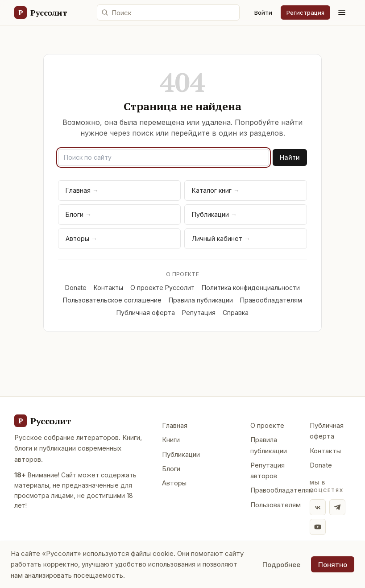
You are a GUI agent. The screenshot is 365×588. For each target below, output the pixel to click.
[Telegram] (337, 507)
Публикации (214, 214)
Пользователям (276, 505)
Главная (82, 190)
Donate (76, 288)
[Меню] (342, 12)
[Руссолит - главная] (42, 421)
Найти (290, 157)
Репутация (199, 313)
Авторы (81, 238)
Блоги (79, 214)
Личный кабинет (221, 238)
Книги (171, 440)
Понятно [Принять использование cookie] (333, 565)
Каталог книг (216, 190)
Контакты (108, 288)
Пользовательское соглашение (112, 300)
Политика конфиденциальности (251, 288)
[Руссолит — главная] (40, 12)
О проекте (267, 425)
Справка (236, 313)
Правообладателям (271, 300)
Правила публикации (201, 300)
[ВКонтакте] (318, 507)
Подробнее (281, 565)
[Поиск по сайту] (168, 12)
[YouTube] (318, 527)
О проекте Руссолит (162, 288)
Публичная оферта (146, 313)
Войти (263, 12)
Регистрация (305, 12)
